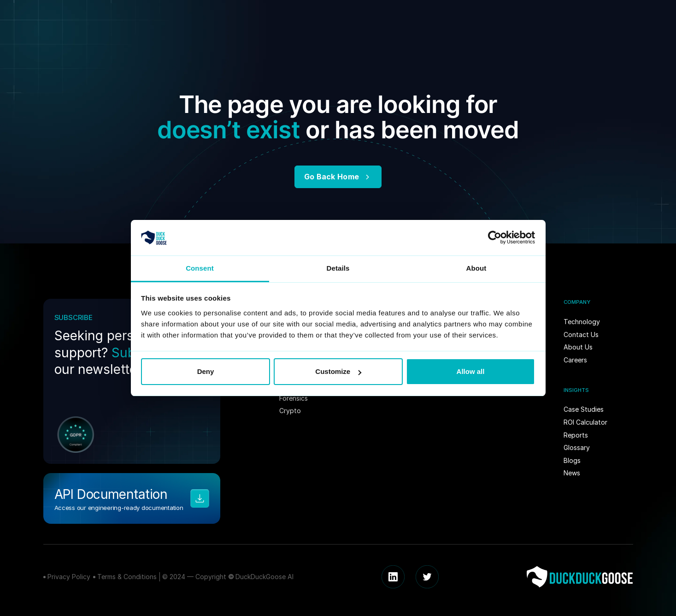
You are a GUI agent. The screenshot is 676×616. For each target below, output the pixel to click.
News (572, 473)
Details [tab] (338, 268)
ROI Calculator (585, 422)
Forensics (294, 398)
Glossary (577, 447)
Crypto (290, 411)
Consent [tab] (200, 268)
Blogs (572, 460)
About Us (578, 347)
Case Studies (584, 409)
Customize (338, 371)
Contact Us (581, 335)
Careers (575, 360)
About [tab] (476, 268)
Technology (582, 322)
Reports (576, 435)
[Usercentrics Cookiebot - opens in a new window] (495, 237)
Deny (206, 371)
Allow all (471, 371)
